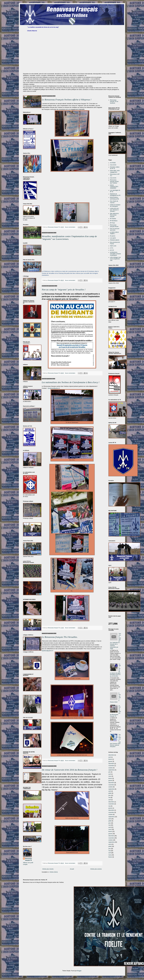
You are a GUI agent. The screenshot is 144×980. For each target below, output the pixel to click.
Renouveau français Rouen (114, 226)
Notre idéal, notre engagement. (115, 171)
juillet (110, 793)
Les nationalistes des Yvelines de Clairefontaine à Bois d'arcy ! (71, 382)
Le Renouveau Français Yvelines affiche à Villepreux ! (67, 100)
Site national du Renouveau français (114, 215)
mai (109, 798)
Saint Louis (113, 246)
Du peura (113, 236)
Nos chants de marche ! (114, 202)
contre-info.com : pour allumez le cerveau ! (115, 210)
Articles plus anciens (96, 869)
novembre (111, 766)
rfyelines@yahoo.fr (48, 651)
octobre (111, 768)
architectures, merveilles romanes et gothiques (115, 254)
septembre (111, 770)
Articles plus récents (48, 869)
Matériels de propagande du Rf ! (115, 195)
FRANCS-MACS (115, 240)
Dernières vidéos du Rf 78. (115, 168)
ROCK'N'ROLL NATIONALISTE (115, 198)
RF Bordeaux (114, 221)
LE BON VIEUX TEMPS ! (114, 233)
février (110, 759)
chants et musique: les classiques (115, 206)
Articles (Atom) (54, 872)
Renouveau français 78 (28, 859)
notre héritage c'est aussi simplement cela (115, 259)
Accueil (72, 869)
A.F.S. (112, 248)
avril (110, 757)
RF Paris (112, 223)
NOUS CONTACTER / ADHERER (114, 187)
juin (109, 772)
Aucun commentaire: (70, 227)
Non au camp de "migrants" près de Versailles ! (64, 290)
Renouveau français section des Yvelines (114, 181)
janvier (110, 761)
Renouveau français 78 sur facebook (114, 102)
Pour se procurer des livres (115, 229)
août (110, 791)
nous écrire (113, 165)
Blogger (79, 971)
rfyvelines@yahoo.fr (54, 388)
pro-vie (112, 250)
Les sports (113, 238)
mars (110, 776)
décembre (111, 755)
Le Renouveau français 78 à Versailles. (60, 637)
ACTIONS (113, 163)
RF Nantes (113, 219)
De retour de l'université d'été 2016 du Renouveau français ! (69, 770)
